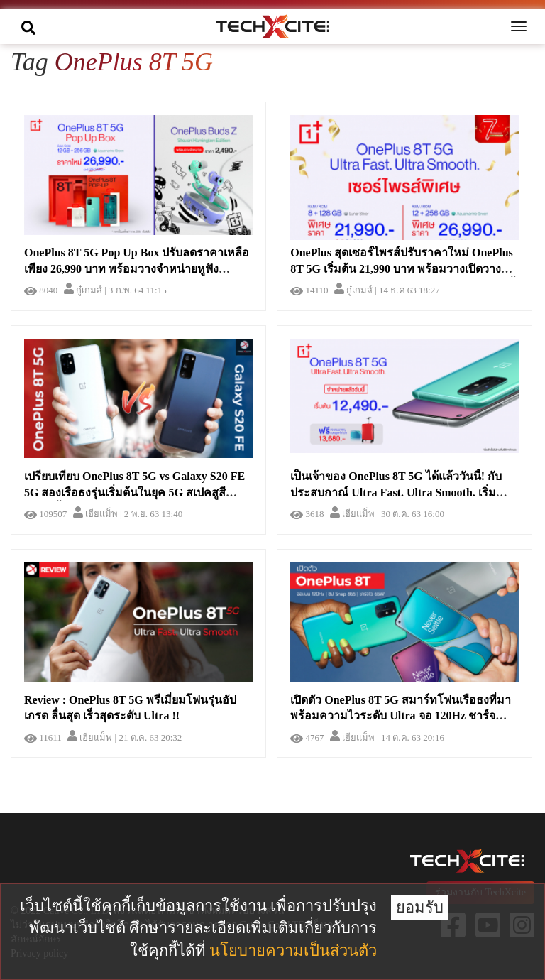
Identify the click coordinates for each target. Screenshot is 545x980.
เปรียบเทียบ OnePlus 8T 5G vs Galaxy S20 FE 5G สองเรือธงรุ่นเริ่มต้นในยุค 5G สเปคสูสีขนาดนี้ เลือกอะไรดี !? (134, 492)
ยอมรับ (420, 907)
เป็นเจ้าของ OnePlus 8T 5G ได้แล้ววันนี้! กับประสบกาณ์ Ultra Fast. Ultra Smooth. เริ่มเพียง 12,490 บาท (396, 492)
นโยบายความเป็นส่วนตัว (293, 951)
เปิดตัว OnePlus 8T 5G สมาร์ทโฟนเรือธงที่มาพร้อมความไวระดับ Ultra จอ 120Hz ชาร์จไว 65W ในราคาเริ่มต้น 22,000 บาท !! (401, 716)
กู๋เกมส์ (83, 290)
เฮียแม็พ (95, 514)
